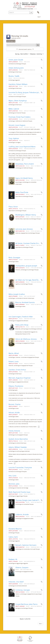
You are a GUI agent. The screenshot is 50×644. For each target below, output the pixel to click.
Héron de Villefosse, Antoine (26, 339)
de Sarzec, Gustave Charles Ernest (28, 243)
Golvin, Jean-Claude (16, 60)
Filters (11, 31)
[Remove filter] (14, 41)
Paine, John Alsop (22, 325)
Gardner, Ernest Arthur (17, 370)
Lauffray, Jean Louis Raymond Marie (22, 147)
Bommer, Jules (14, 484)
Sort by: (17, 54)
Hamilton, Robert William (18, 84)
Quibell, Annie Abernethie (18, 439)
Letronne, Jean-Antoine (24, 229)
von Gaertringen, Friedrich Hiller (21, 317)
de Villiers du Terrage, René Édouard (29, 280)
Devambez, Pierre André (25, 164)
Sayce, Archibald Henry (24, 178)
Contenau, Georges (23, 590)
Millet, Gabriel (14, 109)
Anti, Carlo (12, 476)
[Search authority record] (21, 45)
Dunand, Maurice (15, 529)
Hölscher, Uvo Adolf (16, 582)
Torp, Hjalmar (14, 138)
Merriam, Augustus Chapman (20, 378)
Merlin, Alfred (14, 353)
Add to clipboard (42, 60)
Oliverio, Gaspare (22, 568)
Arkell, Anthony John (16, 68)
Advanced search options (25, 49)
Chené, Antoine (14, 431)
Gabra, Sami (13, 537)
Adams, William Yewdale (18, 447)
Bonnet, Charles (15, 404)
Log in (39, 17)
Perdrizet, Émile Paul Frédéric (20, 117)
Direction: (33, 54)
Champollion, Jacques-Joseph (26, 266)
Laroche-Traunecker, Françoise (20, 467)
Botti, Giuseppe (14, 258)
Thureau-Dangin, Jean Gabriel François (30, 500)
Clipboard (38, 12)
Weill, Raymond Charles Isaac (20, 492)
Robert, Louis (14, 362)
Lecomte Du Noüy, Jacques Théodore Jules (24, 92)
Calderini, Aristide (22, 514)
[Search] (38, 45)
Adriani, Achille (14, 413)
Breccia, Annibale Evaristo (25, 302)
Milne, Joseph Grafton (17, 294)
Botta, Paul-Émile (22, 192)
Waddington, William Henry (26, 215)
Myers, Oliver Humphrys (18, 101)
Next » (41, 624)
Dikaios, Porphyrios (16, 386)
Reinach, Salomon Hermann (26, 545)
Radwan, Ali (13, 559)
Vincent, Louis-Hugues (17, 125)
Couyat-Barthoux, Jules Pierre (26, 604)
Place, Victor (13, 207)
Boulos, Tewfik (14, 76)
